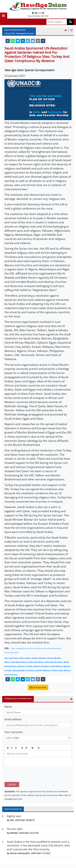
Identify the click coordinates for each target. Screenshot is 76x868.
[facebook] (8, 41)
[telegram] (28, 41)
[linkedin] (23, 41)
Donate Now (38, 687)
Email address (13, 719)
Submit (12, 771)
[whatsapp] (13, 41)
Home (8, 865)
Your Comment (14, 732)
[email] (38, 41)
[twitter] (18, 41)
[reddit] (33, 41)
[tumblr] (43, 41)
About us (44, 865)
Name (8, 707)
